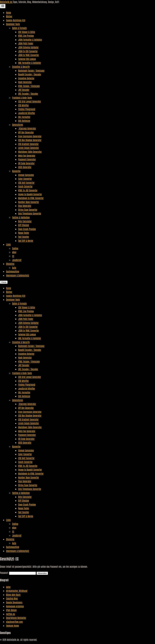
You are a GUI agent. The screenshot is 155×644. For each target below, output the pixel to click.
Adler (8, 587)
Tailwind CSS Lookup (27, 59)
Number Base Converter (29, 202)
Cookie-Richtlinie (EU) (16, 20)
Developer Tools (13, 24)
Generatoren (18, 125)
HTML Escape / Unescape (29, 86)
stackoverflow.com (14, 622)
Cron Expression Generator (30, 136)
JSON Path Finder (26, 43)
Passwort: (18, 573)
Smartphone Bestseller (16, 618)
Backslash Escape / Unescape (31, 71)
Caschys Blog (12, 598)
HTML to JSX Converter (28, 190)
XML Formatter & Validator (30, 63)
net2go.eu (11, 614)
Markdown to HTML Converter (31, 198)
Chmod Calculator (26, 175)
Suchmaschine (13, 271)
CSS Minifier (23, 105)
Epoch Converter (25, 186)
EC (13, 256)
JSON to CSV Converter (28, 51)
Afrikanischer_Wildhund (17, 591)
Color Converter (25, 179)
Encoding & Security (21, 67)
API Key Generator (26, 132)
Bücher (9, 16)
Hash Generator (25, 82)
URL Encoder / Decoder (28, 94)
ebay (14, 252)
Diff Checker (24, 225)
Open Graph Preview (27, 229)
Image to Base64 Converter (30, 194)
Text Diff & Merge (26, 241)
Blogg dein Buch (13, 595)
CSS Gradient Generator (28, 144)
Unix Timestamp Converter (30, 213)
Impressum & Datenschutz (18, 275)
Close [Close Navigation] (4, 282)
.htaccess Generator (27, 128)
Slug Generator (25, 206)
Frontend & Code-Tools (22, 98)
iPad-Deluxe (11, 610)
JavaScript (17, 260)
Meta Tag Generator (27, 156)
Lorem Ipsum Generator (29, 148)
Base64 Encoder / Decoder (30, 74)
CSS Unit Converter (26, 183)
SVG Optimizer (24, 121)
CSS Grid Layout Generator (30, 101)
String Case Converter (28, 210)
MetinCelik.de (6, 2)
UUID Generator (25, 167)
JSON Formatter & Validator (30, 40)
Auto (14, 268)
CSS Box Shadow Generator (30, 140)
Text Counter (24, 237)
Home (9, 13)
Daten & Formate (19, 28)
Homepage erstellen (15, 606)
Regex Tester (24, 233)
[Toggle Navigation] (3, 6)
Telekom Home (12, 626)
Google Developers (14, 602)
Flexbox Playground (27, 109)
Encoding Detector (26, 78)
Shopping (10, 264)
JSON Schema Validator (28, 47)
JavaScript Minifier (27, 113)
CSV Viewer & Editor (27, 32)
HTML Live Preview (26, 36)
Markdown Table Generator (30, 152)
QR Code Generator (26, 163)
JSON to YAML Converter (29, 55)
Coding (15, 248)
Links (8, 244)
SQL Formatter (24, 117)
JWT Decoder (24, 90)
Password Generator (27, 159)
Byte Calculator (25, 221)
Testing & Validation (21, 217)
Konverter (16, 171)
